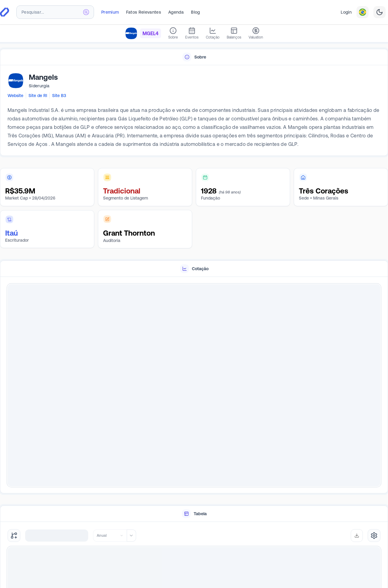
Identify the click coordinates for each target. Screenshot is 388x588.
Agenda (176, 12)
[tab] (194, 57)
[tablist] (194, 57)
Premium (110, 12)
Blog (195, 12)
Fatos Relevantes (144, 12)
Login (346, 12)
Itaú (12, 233)
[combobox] (55, 12)
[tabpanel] (194, 111)
